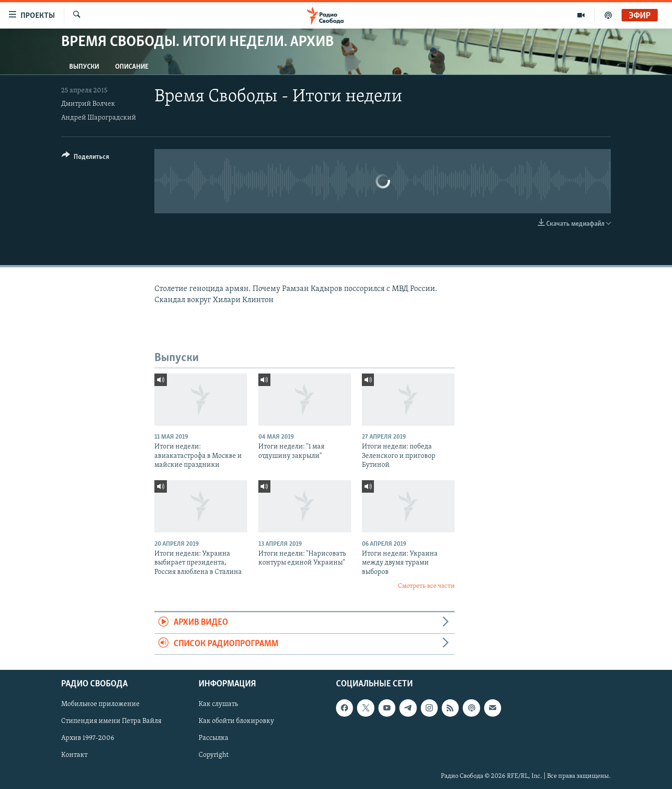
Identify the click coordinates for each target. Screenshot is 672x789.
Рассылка (214, 739)
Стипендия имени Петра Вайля (111, 721)
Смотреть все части (426, 586)
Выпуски (84, 67)
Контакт (74, 756)
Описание (132, 67)
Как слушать (218, 704)
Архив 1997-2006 (88, 739)
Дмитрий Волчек (88, 104)
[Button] (85, 158)
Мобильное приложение (100, 704)
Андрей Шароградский (99, 118)
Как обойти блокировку (236, 721)
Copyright (214, 756)
